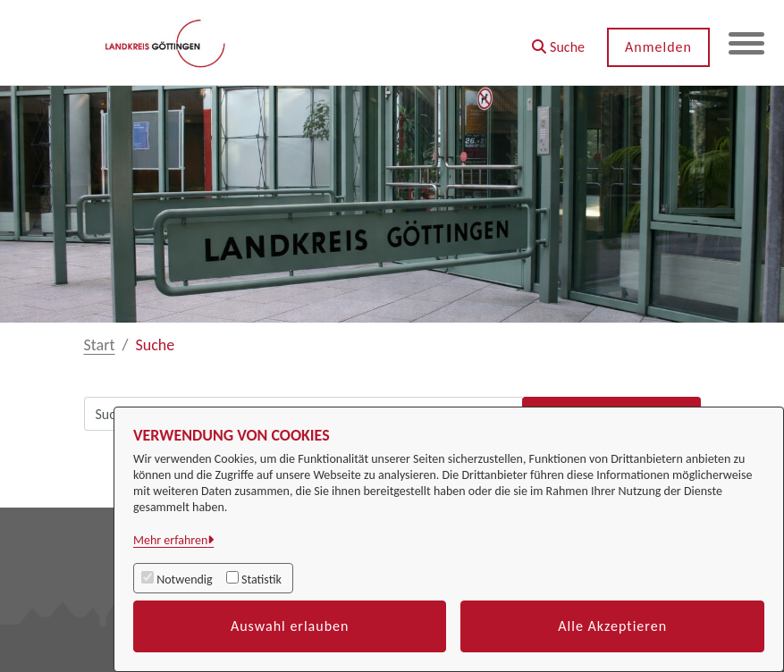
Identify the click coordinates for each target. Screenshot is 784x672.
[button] (558, 41)
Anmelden (658, 47)
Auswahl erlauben (290, 626)
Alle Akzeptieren (612, 626)
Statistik (261, 580)
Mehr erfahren (170, 540)
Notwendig (184, 580)
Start (100, 345)
